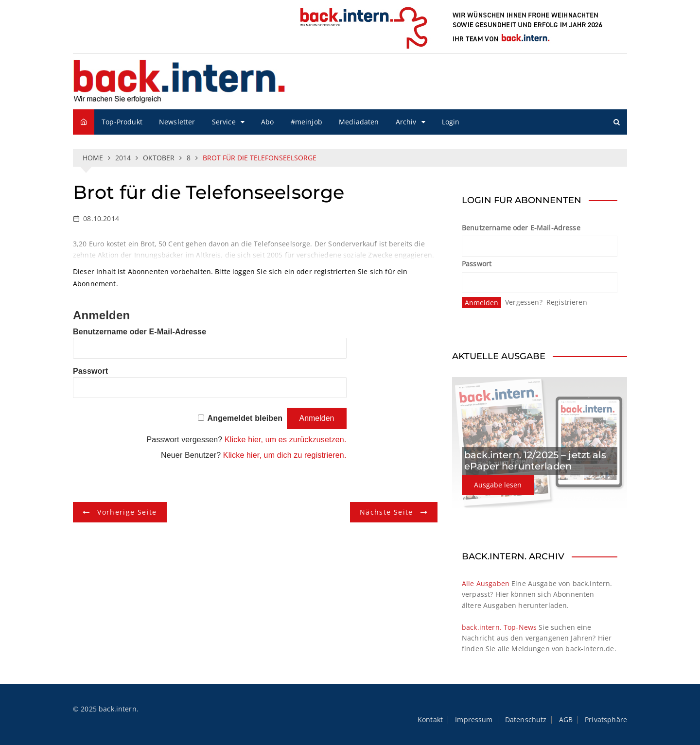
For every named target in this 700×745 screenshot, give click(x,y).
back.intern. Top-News (499, 627)
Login (451, 122)
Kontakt (430, 720)
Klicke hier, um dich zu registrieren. (285, 455)
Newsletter (177, 122)
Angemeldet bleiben (245, 418)
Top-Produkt (122, 122)
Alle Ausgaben (486, 583)
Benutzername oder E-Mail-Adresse (140, 332)
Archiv (406, 122)
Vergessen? (524, 302)
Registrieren (567, 302)
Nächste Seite (386, 512)
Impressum (474, 720)
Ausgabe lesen (498, 485)
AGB (566, 720)
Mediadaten (359, 122)
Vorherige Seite (127, 512)
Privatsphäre (606, 720)
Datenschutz (526, 720)
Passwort (90, 371)
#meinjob (306, 122)
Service (224, 122)
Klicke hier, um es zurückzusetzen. (286, 440)
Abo (267, 122)
